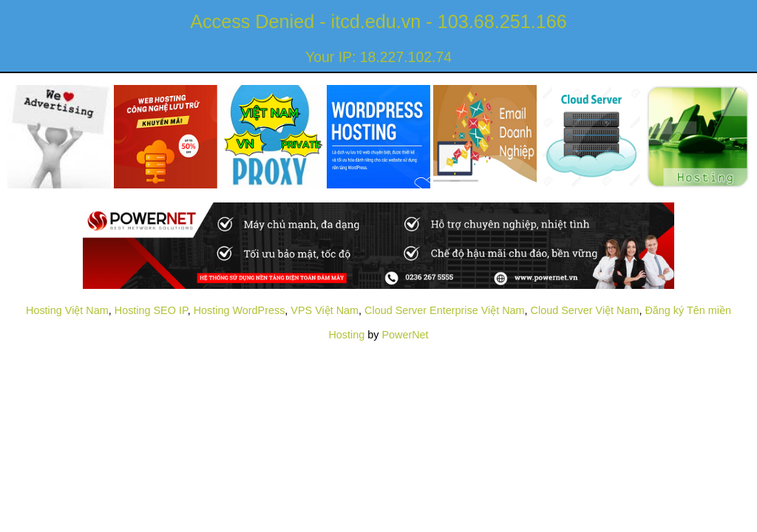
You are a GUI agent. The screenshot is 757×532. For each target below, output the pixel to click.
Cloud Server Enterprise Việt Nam (444, 310)
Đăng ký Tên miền (688, 310)
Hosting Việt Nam (67, 310)
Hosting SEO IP (151, 310)
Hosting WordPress (240, 310)
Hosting (346, 335)
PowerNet (405, 335)
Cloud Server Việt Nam (585, 310)
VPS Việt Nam (325, 310)
